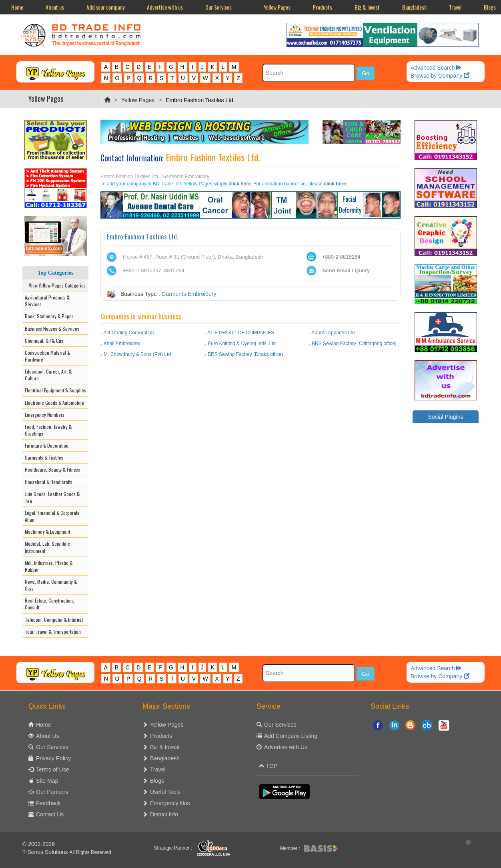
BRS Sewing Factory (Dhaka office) (245, 354)
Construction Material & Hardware (47, 356)
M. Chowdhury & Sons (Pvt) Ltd (137, 354)
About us (55, 7)
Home (17, 7)
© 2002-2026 (39, 844)
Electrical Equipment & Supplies (55, 390)
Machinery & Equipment (47, 531)
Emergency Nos (170, 803)
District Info (164, 814)
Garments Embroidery (189, 294)
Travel (455, 7)
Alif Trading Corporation (128, 333)
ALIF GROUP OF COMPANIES (241, 333)
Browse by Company (440, 76)
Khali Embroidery (122, 344)
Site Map (47, 781)
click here (239, 184)
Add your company (105, 7)
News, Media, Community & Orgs (51, 585)
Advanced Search (436, 68)
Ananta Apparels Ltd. (334, 333)
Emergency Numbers (45, 415)
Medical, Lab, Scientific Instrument (47, 547)
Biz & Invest (367, 7)
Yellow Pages (277, 7)
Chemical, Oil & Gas (44, 341)
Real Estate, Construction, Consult (49, 604)
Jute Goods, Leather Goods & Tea (52, 497)
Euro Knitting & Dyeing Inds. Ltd (242, 344)
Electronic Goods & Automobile (54, 403)
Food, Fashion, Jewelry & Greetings (48, 430)
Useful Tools (165, 792)
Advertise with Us (286, 747)
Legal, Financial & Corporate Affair (52, 516)
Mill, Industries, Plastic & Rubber (49, 566)
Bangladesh (414, 7)
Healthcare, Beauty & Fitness (52, 469)
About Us (48, 736)
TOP (268, 766)
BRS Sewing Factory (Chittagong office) (354, 344)
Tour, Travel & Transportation (53, 632)
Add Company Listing (291, 736)
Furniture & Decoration (47, 445)
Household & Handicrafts (49, 482)
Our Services (218, 7)
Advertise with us (165, 7)
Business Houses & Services (52, 329)
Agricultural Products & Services (47, 301)
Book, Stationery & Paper (49, 316)
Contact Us (50, 814)
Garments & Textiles (44, 457)
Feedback (48, 803)
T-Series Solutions (46, 852)
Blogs (157, 781)
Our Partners (52, 792)
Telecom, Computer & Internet (54, 620)
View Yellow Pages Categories (55, 285)
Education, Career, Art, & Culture (48, 375)
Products (323, 7)
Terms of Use (52, 770)
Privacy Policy (53, 758)
